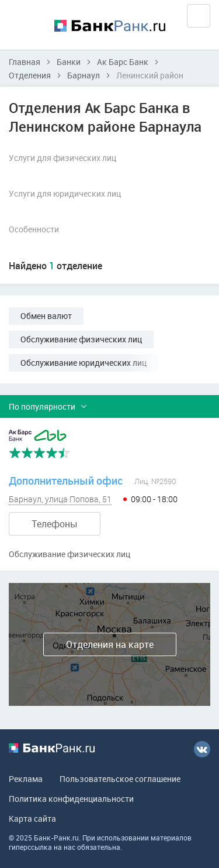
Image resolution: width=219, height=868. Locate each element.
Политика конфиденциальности (71, 799)
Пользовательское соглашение (120, 779)
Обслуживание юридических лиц (84, 363)
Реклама (26, 779)
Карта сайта (32, 819)
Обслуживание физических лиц (81, 339)
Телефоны (55, 524)
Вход (199, 16)
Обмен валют (46, 316)
